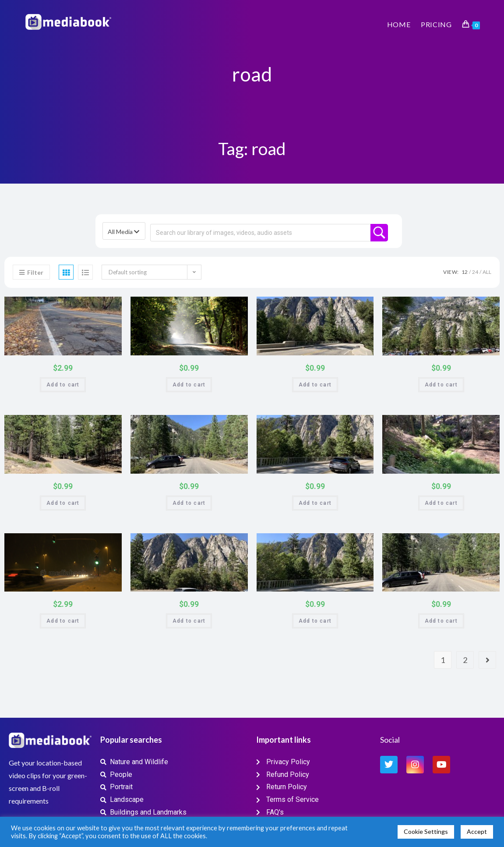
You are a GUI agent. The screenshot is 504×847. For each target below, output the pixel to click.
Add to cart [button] (63, 385)
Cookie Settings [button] (426, 831)
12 (465, 272)
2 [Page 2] (465, 660)
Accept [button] (477, 831)
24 (475, 272)
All (487, 272)
